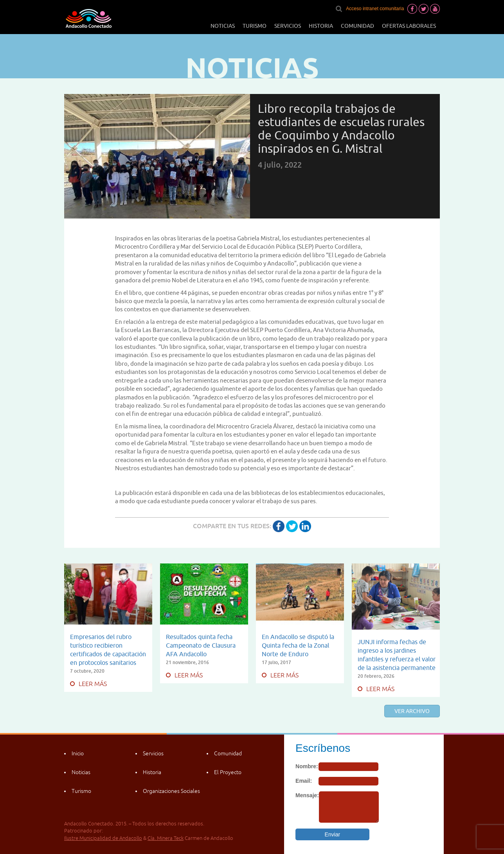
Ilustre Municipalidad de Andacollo (103, 838)
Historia (321, 26)
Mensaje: (307, 795)
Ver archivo (412, 711)
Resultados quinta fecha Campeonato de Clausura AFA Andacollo (201, 645)
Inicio (78, 753)
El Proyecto (228, 772)
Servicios (288, 26)
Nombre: (307, 766)
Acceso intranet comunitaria (375, 9)
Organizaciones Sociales (171, 791)
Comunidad (357, 26)
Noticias (223, 26)
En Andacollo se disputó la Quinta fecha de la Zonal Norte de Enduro (298, 645)
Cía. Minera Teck (166, 838)
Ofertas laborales (409, 26)
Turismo (255, 26)
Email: (304, 781)
